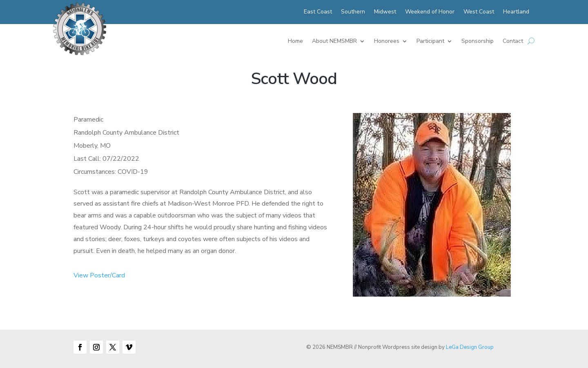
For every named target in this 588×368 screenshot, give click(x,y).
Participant (430, 42)
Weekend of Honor (430, 12)
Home (295, 42)
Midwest (385, 12)
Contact (513, 42)
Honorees (387, 42)
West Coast (479, 12)
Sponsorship (478, 42)
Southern (353, 12)
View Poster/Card (99, 275)
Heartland (516, 12)
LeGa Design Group (470, 347)
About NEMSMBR (334, 42)
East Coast (318, 12)
